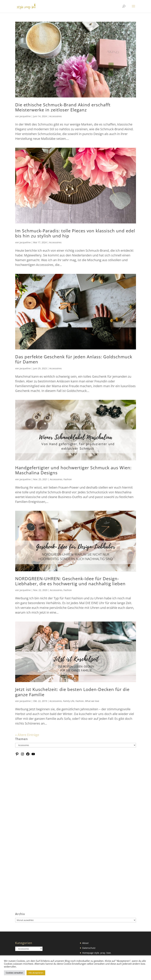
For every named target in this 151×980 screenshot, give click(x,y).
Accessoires (55, 116)
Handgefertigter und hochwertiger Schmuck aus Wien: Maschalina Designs (73, 470)
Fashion (68, 479)
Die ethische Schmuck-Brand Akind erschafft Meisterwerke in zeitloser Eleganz (63, 107)
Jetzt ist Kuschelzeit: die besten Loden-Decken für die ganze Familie (72, 692)
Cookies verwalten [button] (14, 973)
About (85, 943)
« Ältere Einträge (27, 735)
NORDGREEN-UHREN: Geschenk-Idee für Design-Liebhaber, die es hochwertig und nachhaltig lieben (70, 581)
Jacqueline (25, 116)
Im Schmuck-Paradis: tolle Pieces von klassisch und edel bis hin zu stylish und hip (75, 233)
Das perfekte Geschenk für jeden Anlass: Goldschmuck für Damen (74, 359)
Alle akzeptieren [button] (36, 973)
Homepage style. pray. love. (97, 953)
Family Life (69, 701)
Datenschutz (89, 948)
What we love (92, 701)
